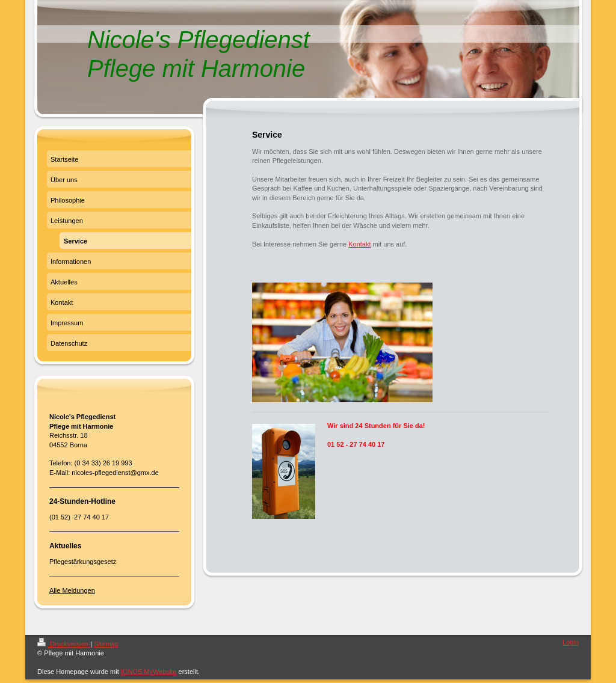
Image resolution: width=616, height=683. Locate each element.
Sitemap (106, 644)
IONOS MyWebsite (149, 672)
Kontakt (359, 244)
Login (571, 642)
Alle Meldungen (72, 590)
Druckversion (64, 644)
